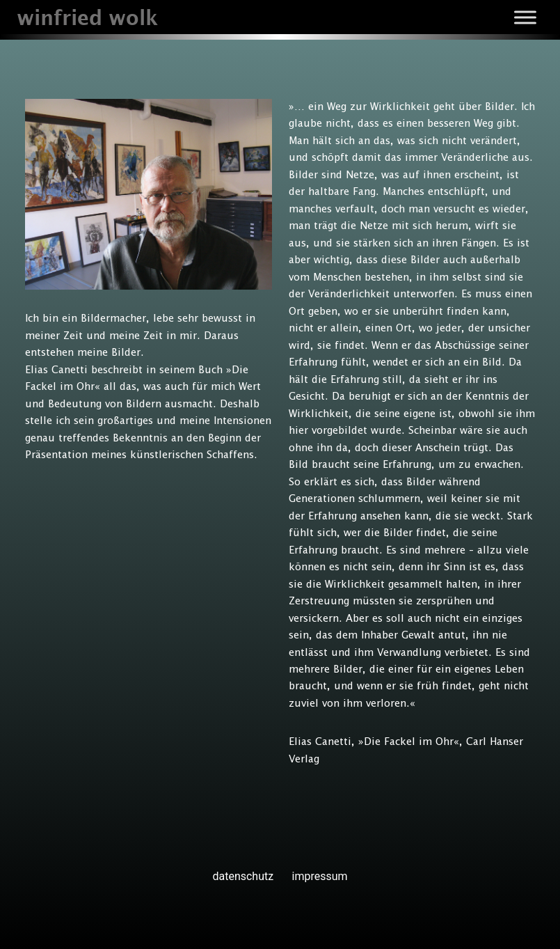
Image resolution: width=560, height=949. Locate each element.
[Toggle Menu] (525, 17)
